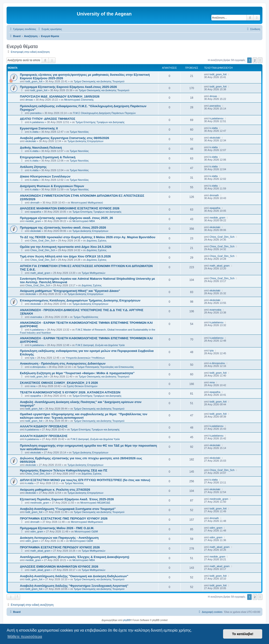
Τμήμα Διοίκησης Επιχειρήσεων (85, 141)
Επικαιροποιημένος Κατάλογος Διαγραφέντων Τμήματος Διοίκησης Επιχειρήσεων (80, 300)
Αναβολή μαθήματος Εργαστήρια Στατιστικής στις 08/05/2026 (65, 138)
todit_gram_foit (34, 81)
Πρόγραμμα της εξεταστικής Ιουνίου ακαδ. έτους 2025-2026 (63, 228)
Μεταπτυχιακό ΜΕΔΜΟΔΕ (95, 503)
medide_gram (33, 221)
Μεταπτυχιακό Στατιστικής (79, 100)
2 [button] (255, 60)
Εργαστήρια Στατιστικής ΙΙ (39, 128)
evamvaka (36, 317)
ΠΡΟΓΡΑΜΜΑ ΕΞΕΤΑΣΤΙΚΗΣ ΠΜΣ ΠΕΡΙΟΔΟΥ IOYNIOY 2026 (64, 518)
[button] (260, 60)
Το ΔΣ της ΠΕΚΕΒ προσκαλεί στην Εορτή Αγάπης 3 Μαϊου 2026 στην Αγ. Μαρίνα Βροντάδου (88, 237)
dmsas (29, 100)
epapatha (36, 212)
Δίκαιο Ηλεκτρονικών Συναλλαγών (45, 176)
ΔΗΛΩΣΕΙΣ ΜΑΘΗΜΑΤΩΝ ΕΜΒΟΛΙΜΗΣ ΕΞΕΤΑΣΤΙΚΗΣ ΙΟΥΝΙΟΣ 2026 (70, 208)
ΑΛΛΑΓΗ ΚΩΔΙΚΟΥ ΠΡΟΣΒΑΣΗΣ (44, 426)
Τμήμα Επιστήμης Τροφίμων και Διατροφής (100, 122)
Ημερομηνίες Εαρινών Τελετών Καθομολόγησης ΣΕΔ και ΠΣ (64, 470)
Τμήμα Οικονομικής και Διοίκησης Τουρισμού (99, 81)
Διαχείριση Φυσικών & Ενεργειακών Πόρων (52, 186)
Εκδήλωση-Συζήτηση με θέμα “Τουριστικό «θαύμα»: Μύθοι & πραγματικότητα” (77, 373)
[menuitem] (50, 29)
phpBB (127, 620)
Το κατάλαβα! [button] (243, 634)
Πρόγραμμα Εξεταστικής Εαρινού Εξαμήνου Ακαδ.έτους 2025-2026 (68, 87)
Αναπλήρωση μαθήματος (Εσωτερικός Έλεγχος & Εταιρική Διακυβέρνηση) (75, 557)
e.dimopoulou (38, 367)
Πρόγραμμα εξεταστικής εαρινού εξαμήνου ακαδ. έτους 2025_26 (66, 218)
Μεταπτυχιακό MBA (84, 221)
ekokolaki (31, 141)
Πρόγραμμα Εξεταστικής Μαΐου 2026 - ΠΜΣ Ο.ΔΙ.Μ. (57, 528)
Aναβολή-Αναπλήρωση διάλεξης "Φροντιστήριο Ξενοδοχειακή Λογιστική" (74, 586)
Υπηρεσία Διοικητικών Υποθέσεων (85, 358)
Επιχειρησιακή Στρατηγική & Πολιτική (48, 157)
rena (33, 386)
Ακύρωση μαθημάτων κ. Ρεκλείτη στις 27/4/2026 (55, 490)
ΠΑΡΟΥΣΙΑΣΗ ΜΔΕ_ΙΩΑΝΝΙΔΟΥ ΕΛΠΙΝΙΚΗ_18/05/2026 (60, 96)
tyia (32, 358)
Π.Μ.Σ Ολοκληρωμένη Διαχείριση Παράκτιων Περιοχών (104, 113)
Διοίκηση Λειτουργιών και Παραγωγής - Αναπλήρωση (59, 538)
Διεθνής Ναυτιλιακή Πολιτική (41, 148)
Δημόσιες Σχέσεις (96, 241)
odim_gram (37, 531)
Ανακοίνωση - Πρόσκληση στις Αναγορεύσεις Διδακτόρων (63, 363)
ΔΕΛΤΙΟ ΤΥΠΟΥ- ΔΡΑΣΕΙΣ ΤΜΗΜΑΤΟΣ (48, 119)
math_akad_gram (40, 273)
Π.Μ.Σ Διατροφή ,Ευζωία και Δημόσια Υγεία (100, 345)
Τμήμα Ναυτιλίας (79, 132)
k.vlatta (34, 132)
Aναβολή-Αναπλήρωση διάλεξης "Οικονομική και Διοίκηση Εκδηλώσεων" (74, 576)
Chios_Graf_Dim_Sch (43, 241)
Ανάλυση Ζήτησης (33, 167)
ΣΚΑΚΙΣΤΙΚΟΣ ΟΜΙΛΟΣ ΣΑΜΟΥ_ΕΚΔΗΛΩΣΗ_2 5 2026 (59, 383)
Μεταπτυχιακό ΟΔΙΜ (86, 531)
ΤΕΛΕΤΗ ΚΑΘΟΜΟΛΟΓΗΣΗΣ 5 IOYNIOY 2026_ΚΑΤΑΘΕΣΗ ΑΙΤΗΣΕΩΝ (70, 392)
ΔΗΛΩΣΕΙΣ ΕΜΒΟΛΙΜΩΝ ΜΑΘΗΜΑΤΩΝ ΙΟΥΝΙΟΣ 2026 (59, 567)
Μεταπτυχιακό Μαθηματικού (87, 203)
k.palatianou (37, 122)
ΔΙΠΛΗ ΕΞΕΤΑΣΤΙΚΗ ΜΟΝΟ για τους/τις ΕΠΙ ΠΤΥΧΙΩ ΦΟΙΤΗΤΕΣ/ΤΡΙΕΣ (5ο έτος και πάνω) (85, 480)
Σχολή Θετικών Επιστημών (82, 386)
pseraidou (36, 113)
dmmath (35, 203)
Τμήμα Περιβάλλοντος (86, 317)
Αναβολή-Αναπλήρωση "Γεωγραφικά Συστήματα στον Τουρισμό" (68, 509)
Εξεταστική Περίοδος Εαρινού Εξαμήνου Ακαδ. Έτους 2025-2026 (67, 499)
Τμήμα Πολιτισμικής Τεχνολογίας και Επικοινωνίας (105, 367)
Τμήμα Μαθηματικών (94, 273)
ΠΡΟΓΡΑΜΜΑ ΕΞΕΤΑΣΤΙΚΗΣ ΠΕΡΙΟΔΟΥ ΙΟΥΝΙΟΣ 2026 (60, 547)
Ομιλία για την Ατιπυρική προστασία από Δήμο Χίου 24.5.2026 (66, 247)
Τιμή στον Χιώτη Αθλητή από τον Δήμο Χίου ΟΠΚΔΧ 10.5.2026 (65, 256)
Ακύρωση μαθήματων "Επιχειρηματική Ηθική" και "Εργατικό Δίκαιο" (70, 291)
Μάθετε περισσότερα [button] (25, 637)
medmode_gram (40, 503)
